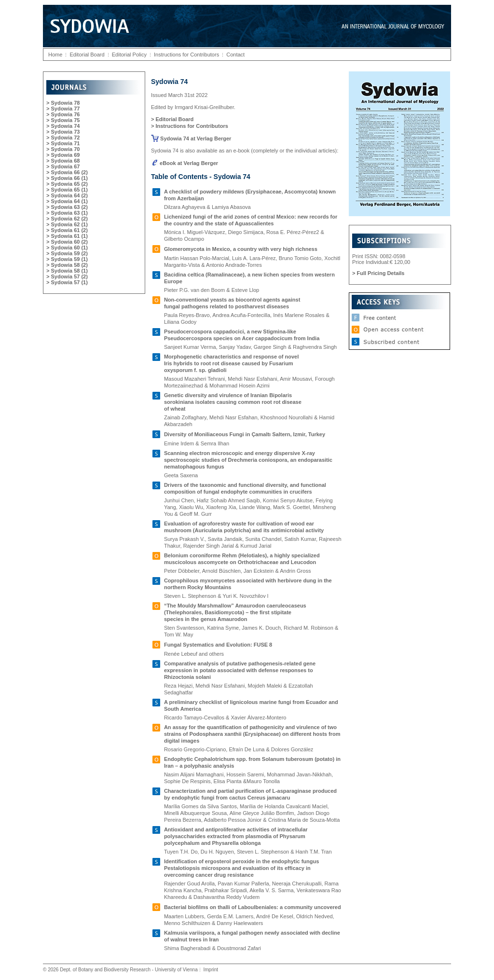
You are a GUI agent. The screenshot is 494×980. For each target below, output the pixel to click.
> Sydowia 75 (63, 120)
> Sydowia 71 (63, 143)
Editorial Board (87, 55)
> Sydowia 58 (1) (67, 271)
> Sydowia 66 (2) (67, 172)
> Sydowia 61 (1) (67, 236)
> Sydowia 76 (63, 114)
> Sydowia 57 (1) (67, 282)
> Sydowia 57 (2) (67, 276)
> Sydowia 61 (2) (67, 230)
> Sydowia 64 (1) (67, 201)
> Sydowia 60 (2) (67, 242)
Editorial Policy (129, 55)
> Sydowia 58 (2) (67, 265)
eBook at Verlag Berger (185, 163)
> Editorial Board (172, 119)
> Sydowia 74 (63, 126)
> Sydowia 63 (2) (67, 207)
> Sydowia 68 (63, 161)
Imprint (211, 970)
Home (55, 55)
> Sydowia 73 (63, 132)
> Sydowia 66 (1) (67, 178)
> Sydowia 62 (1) (67, 224)
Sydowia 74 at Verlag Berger (191, 138)
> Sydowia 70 (63, 149)
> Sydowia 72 (63, 138)
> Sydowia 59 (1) (67, 259)
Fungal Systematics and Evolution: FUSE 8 (218, 645)
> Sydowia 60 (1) (67, 248)
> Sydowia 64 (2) (67, 195)
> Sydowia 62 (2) (67, 219)
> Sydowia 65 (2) (67, 184)
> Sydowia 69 (63, 155)
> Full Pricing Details (378, 273)
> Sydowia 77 (63, 109)
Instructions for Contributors (186, 55)
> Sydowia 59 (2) (67, 253)
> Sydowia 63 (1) (67, 213)
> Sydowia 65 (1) (67, 190)
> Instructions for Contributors (190, 126)
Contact (235, 55)
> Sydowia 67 (63, 166)
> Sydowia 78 (63, 103)
